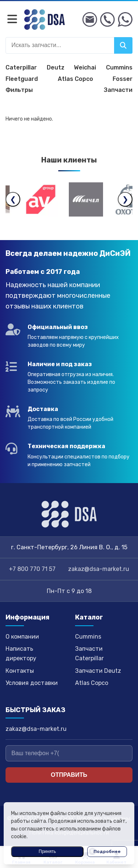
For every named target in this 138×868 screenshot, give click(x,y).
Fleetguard (22, 79)
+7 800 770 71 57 (32, 569)
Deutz (56, 67)
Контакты (20, 671)
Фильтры (19, 90)
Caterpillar (21, 67)
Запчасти (118, 90)
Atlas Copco (75, 79)
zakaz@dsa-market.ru (99, 569)
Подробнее (107, 851)
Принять (47, 851)
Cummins (119, 67)
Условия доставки (32, 683)
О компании (22, 637)
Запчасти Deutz (98, 671)
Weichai (85, 67)
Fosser (123, 79)
